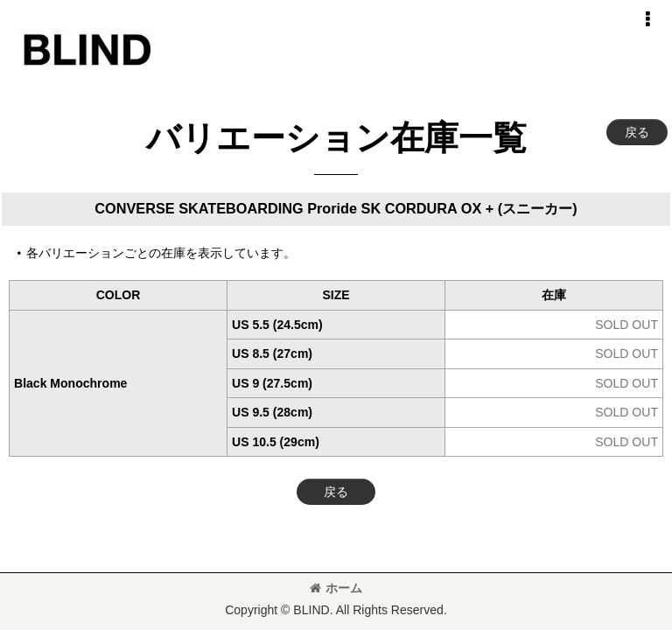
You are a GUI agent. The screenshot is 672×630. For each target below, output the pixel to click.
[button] (647, 19)
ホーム (336, 588)
